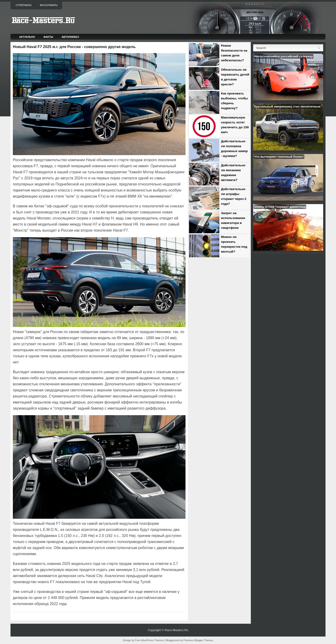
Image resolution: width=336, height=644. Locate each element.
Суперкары (24, 5)
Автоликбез (70, 37)
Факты (48, 37)
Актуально (27, 37)
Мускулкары (49, 5)
